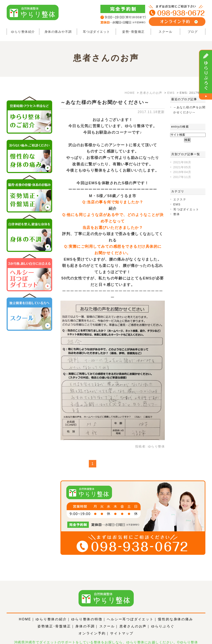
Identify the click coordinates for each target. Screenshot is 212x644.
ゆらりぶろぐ (163, 620)
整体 (176, 214)
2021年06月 (182, 162)
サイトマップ (122, 627)
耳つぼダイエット (96, 32)
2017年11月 (182, 177)
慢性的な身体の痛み (175, 613)
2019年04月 (182, 172)
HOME (25, 613)
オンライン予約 (92, 627)
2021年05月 (182, 167)
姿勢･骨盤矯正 (133, 32)
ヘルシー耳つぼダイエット (130, 613)
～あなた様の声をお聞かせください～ (105, 102)
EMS (177, 204)
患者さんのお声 (133, 620)
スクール (165, 32)
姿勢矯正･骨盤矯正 (54, 620)
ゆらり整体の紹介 (51, 613)
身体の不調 (85, 620)
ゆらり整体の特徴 (87, 613)
